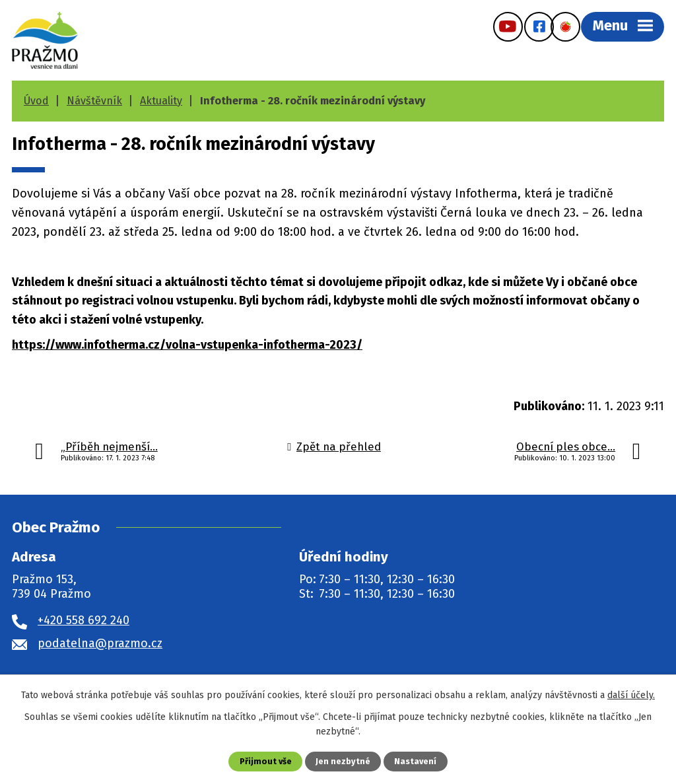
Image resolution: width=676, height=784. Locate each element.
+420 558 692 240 (84, 620)
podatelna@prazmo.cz (100, 643)
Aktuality (161, 101)
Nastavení (415, 761)
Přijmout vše (266, 761)
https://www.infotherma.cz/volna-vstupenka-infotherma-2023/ (187, 345)
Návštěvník (94, 101)
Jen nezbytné (343, 761)
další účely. (631, 695)
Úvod (36, 101)
